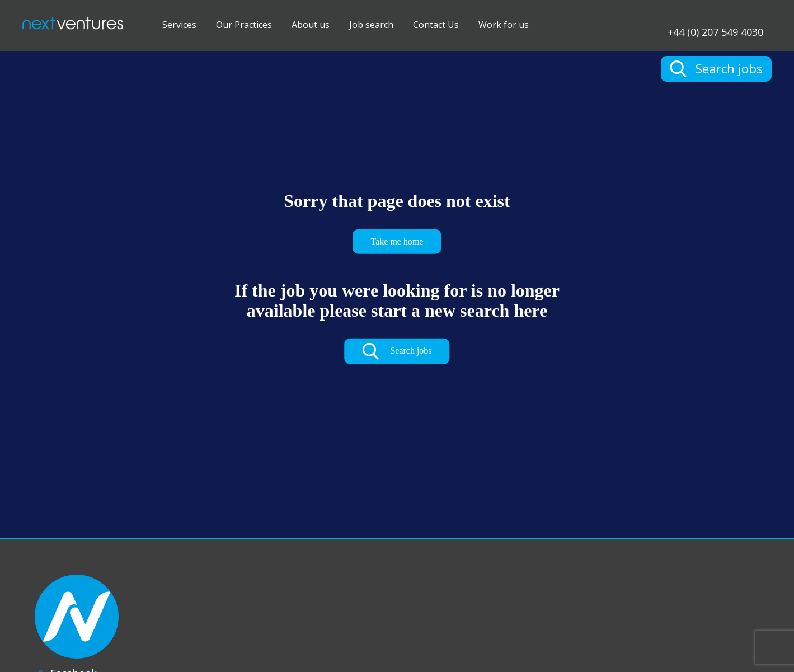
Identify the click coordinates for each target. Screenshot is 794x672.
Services (179, 25)
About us (311, 25)
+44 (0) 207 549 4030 (715, 31)
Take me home (397, 241)
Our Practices (244, 25)
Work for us (504, 25)
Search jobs (397, 351)
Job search (371, 25)
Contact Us (436, 25)
